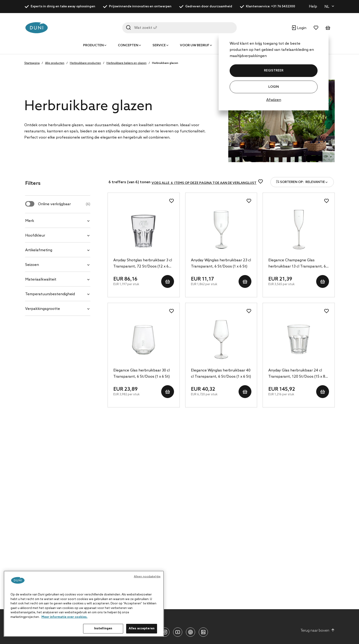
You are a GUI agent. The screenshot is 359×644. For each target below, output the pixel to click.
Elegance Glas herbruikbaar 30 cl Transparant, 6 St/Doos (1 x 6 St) (141, 374)
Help (313, 7)
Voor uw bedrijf (195, 45)
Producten (93, 45)
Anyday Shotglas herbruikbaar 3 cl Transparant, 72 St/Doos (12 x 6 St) (143, 264)
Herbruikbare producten (85, 63)
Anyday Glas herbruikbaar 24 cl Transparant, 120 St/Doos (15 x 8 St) (297, 374)
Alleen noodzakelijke (147, 577)
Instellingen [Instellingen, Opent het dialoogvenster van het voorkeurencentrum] (103, 629)
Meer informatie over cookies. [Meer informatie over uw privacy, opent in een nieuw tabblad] (64, 617)
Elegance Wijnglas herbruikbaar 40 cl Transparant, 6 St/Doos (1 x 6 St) (221, 374)
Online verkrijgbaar (64, 204)
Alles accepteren (142, 629)
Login (274, 87)
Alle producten (55, 63)
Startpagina (32, 63)
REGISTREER (274, 71)
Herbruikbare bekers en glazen (126, 63)
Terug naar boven (318, 630)
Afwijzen (274, 100)
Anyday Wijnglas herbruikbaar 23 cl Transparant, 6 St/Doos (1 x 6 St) (221, 263)
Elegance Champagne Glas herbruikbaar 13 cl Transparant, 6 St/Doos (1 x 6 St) (297, 264)
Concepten (128, 45)
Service (159, 45)
